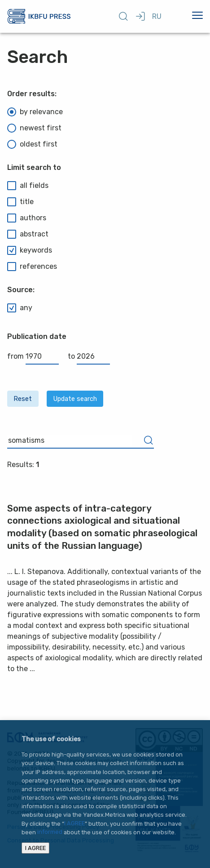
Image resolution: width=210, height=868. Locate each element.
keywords (30, 250)
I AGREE (74, 824)
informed (50, 832)
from (33, 356)
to (89, 356)
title (20, 202)
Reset (23, 399)
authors (27, 218)
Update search (75, 399)
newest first (34, 128)
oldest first (32, 144)
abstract (28, 234)
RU (157, 16)
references (32, 267)
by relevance (35, 112)
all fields (28, 186)
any (20, 308)
